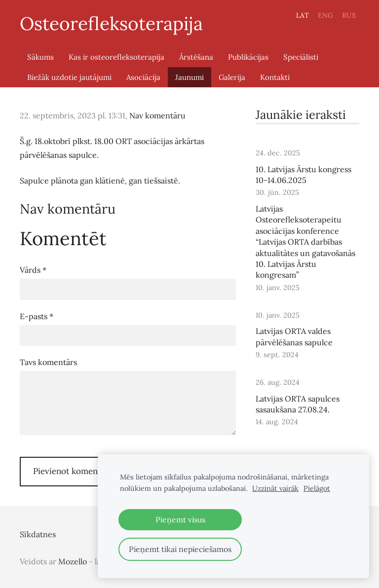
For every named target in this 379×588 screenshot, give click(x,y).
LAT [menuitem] (303, 15)
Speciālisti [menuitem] (301, 57)
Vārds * (33, 270)
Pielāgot (317, 488)
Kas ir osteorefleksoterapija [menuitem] (116, 57)
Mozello (73, 561)
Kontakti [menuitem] (275, 77)
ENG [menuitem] (325, 15)
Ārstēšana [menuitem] (196, 57)
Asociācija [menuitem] (143, 77)
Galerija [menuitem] (232, 77)
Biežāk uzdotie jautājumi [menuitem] (69, 77)
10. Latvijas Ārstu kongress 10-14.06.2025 (303, 175)
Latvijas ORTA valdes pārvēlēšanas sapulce (294, 336)
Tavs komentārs (48, 362)
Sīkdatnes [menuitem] (38, 534)
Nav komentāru (157, 115)
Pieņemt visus (180, 519)
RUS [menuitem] (349, 15)
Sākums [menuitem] (40, 57)
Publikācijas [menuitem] (248, 57)
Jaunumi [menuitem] (189, 77)
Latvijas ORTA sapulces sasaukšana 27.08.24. (298, 404)
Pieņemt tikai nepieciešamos (180, 549)
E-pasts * (37, 316)
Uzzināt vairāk (275, 488)
